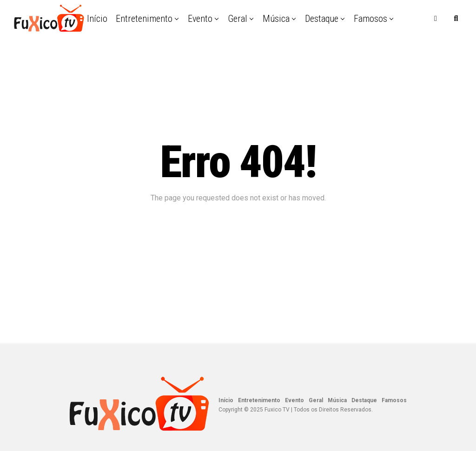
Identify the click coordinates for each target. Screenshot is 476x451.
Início (97, 19)
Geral (238, 19)
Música (276, 19)
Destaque (322, 19)
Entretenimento (144, 19)
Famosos (370, 19)
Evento (200, 19)
